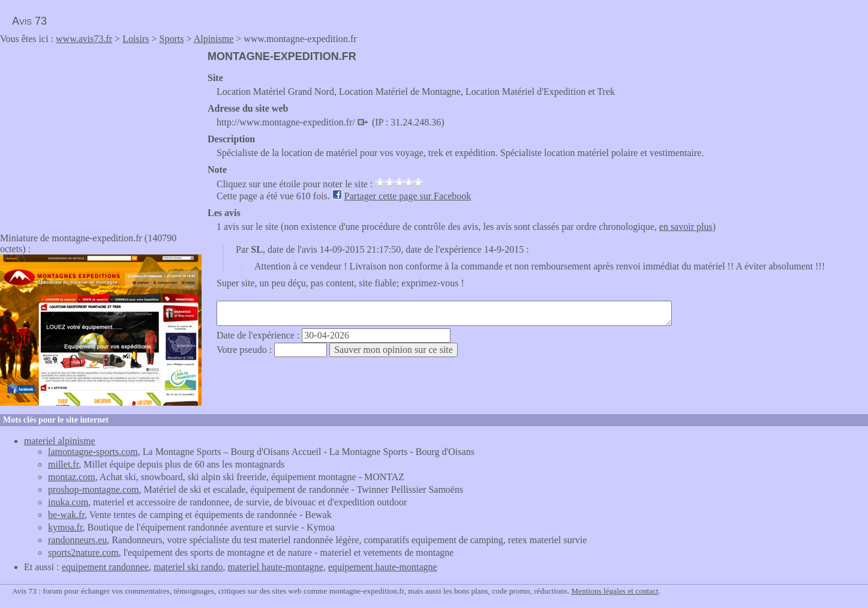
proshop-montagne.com (94, 489)
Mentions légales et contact (615, 591)
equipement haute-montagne (383, 567)
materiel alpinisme (60, 441)
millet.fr (63, 464)
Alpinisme (214, 39)
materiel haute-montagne (275, 567)
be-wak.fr (66, 515)
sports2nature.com (83, 552)
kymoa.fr (65, 527)
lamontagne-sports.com (93, 452)
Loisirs (136, 39)
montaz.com (72, 477)
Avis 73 (29, 21)
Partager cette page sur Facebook (408, 196)
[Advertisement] (101, 134)
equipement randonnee (105, 567)
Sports (172, 39)
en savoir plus (686, 227)
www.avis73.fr (84, 39)
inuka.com (68, 502)
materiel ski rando (188, 567)
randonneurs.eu (77, 540)
